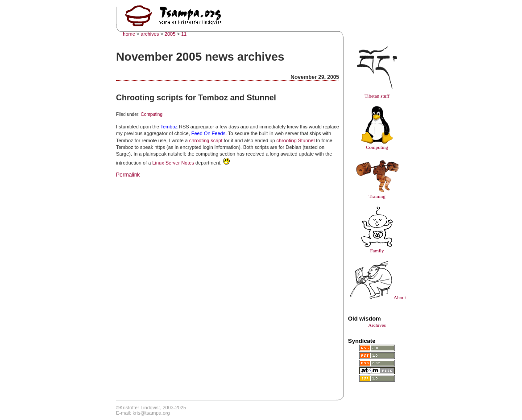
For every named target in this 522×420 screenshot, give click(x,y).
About (377, 297)
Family (377, 248)
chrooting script (206, 140)
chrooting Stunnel (296, 140)
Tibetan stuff (377, 93)
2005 (170, 34)
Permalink (128, 175)
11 (184, 34)
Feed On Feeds (208, 133)
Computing (152, 114)
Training (377, 194)
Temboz (169, 127)
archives (150, 34)
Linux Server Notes (173, 163)
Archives (377, 325)
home (129, 34)
